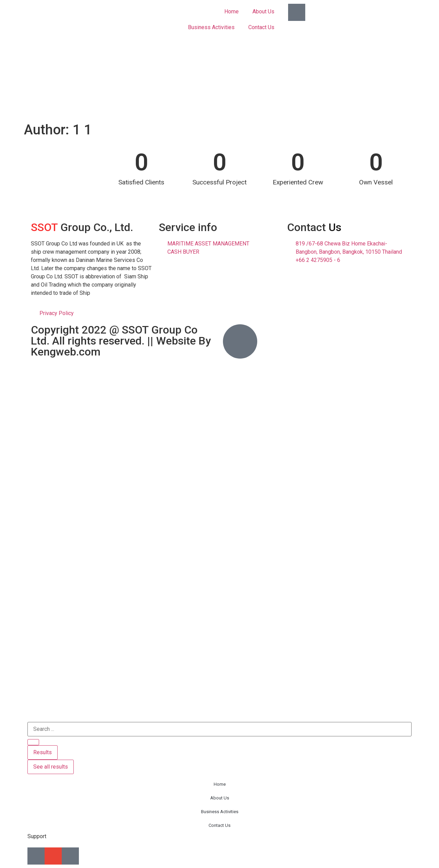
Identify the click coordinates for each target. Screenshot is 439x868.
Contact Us (261, 27)
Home (232, 11)
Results (43, 752)
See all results (51, 767)
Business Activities (211, 27)
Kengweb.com (66, 352)
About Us (263, 11)
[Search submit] (33, 742)
